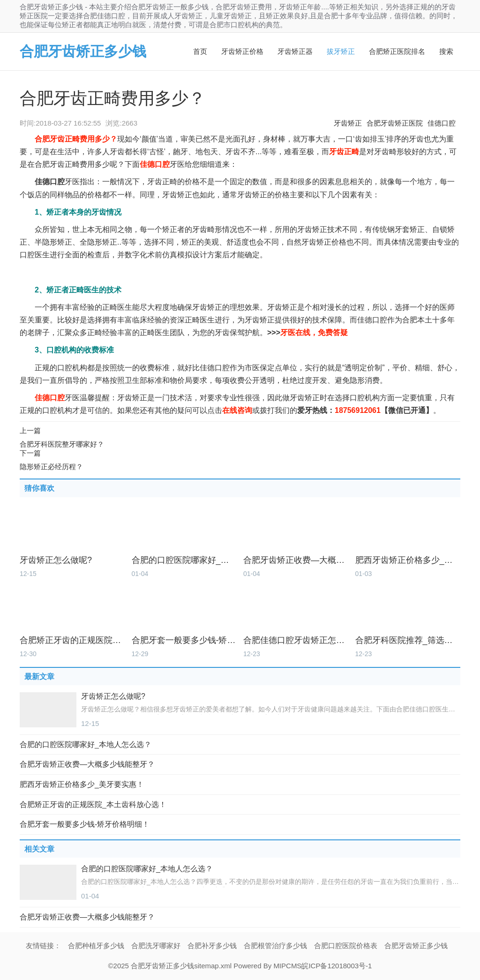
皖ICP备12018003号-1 (337, 966)
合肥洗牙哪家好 (156, 946)
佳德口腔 (442, 123)
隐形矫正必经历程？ (51, 467)
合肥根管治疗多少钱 (275, 946)
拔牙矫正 (341, 51)
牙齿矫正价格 (242, 51)
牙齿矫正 (348, 123)
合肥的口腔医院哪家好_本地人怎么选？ (184, 560)
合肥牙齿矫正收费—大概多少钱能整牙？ (296, 560)
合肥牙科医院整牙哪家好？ (62, 444)
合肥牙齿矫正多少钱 (83, 51)
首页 (200, 51)
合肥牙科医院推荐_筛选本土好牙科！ (408, 640)
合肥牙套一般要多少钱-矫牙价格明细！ (184, 640)
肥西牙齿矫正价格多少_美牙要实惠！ (408, 560)
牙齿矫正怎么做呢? (56, 560)
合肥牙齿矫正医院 (395, 123)
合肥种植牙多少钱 (96, 946)
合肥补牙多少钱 (212, 946)
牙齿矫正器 (295, 51)
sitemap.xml (213, 966)
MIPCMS (287, 966)
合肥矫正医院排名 (397, 51)
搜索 (446, 51)
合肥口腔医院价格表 (346, 946)
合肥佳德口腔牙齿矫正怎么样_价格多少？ (296, 640)
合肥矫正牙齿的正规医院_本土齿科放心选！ (72, 640)
